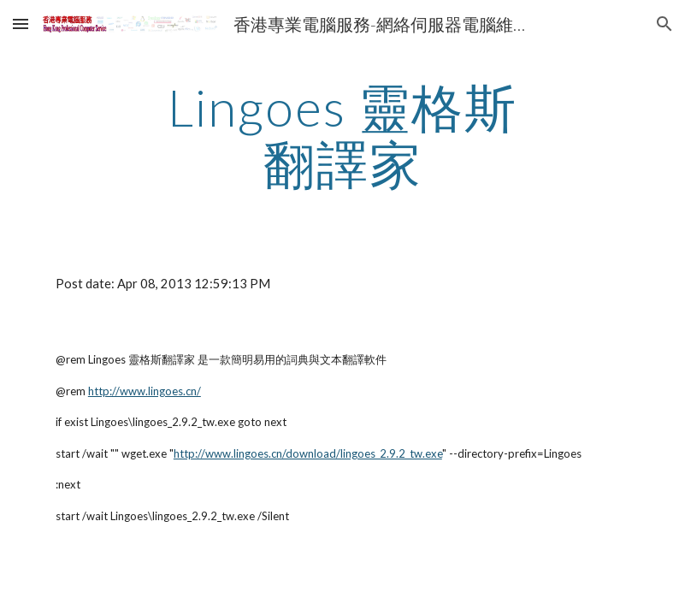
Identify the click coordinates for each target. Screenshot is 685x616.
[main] (342, 135)
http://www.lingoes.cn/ (145, 391)
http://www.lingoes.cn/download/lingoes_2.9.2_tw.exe (308, 453)
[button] (21, 24)
